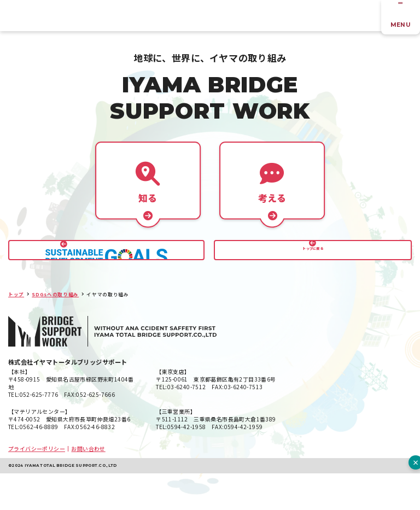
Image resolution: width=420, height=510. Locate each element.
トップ (16, 331)
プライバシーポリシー (37, 485)
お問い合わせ (88, 485)
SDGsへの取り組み (55, 331)
